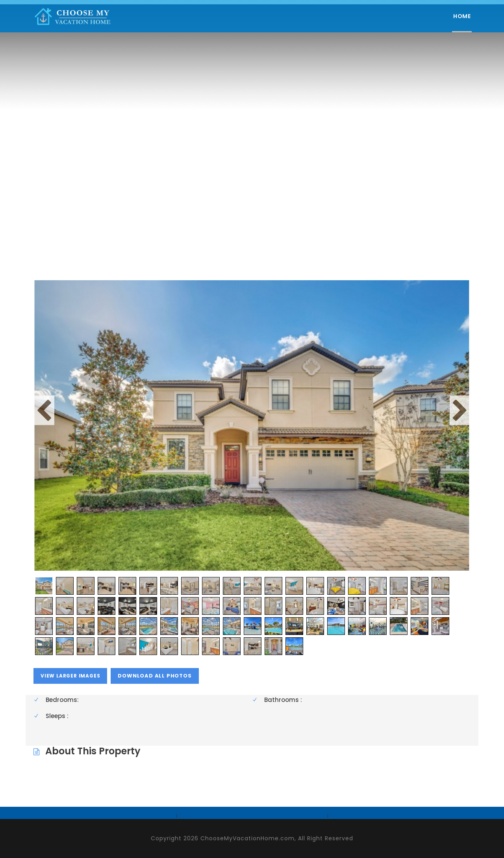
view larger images (70, 676)
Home (462, 16)
